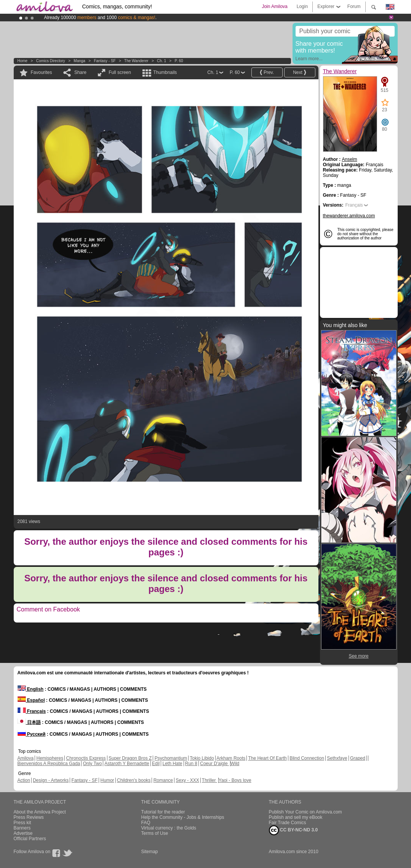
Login (302, 6)
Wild (235, 764)
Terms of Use (155, 833)
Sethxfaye (337, 758)
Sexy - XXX (187, 780)
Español (31, 700)
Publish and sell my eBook (296, 817)
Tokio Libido (202, 758)
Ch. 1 (162, 61)
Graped (358, 758)
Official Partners (30, 839)
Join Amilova (274, 6)
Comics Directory (51, 61)
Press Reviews (29, 817)
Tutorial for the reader (163, 812)
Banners (22, 828)
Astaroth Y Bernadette (127, 764)
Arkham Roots (231, 758)
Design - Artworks (51, 780)
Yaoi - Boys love (235, 780)
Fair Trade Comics (288, 823)
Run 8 (191, 764)
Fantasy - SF (105, 61)
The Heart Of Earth (267, 758)
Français (354, 205)
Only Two (93, 764)
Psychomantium (171, 758)
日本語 (29, 722)
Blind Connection (307, 758)
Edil (156, 764)
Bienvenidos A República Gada (49, 764)
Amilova (26, 758)
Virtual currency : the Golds (169, 828)
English (31, 689)
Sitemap (150, 852)
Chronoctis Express (86, 758)
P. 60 (179, 61)
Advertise (23, 833)
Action (24, 780)
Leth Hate (172, 764)
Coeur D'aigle (214, 764)
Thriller (209, 780)
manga (79, 61)
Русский (32, 734)
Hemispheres (50, 758)
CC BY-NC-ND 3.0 (293, 830)
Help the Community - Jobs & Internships (183, 817)
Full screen (120, 72)
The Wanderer (136, 61)
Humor (107, 780)
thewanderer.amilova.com (349, 216)
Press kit (22, 823)
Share (80, 72)
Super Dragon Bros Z (130, 758)
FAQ (146, 823)
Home (23, 61)
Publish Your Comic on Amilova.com (305, 812)
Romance (163, 780)
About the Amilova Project (40, 812)
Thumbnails (165, 72)
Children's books (134, 780)
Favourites (42, 72)
